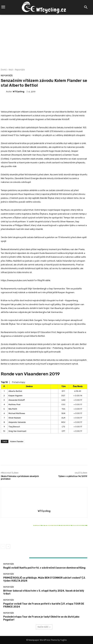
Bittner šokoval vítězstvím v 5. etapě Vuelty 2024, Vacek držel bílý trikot (44, 534)
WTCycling (19, 91)
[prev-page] (3, 547)
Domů (4, 70)
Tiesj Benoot (14, 427)
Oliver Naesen (15, 418)
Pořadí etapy (19, 382)
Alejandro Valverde (17, 422)
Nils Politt (13, 409)
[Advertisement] (46, 39)
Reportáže (20, 70)
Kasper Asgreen (16, 396)
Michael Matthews (17, 413)
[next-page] (8, 547)
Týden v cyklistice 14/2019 (73, 476)
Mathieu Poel (14, 404)
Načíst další (44, 627)
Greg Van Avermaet (17, 431)
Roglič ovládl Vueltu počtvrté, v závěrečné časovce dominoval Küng (44, 568)
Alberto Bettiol (15, 391)
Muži (11, 70)
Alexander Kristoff (17, 400)
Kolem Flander (17, 441)
